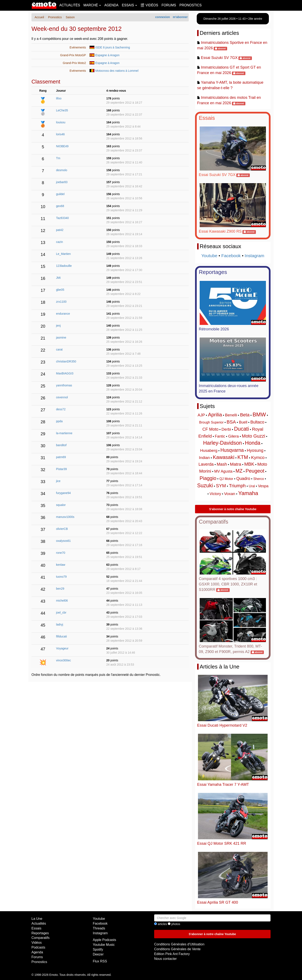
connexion (163, 17)
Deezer (98, 954)
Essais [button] (129, 5)
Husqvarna (232, 450)
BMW (259, 414)
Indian (204, 458)
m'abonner (180, 17)
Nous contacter (165, 959)
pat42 (60, 230)
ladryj (59, 624)
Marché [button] (92, 5)
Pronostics (191, 5)
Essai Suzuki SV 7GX (219, 58)
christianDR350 (66, 361)
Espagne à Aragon (107, 55)
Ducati (241, 429)
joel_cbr (61, 612)
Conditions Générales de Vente (177, 949)
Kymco (258, 457)
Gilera (234, 436)
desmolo (62, 170)
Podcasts (38, 947)
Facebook (231, 256)
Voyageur (62, 648)
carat (59, 349)
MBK (249, 464)
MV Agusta (223, 471)
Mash (222, 464)
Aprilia (215, 415)
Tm (58, 158)
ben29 (60, 589)
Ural (252, 486)
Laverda (206, 464)
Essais (207, 118)
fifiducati (61, 636)
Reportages (213, 272)
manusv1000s (65, 517)
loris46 (60, 134)
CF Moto (210, 429)
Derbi (226, 429)
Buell (243, 422)
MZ (239, 471)
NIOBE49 (62, 146)
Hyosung (255, 450)
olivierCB (62, 529)
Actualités (70, 5)
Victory (215, 494)
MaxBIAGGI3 (65, 373)
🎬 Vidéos (149, 5)
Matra (236, 464)
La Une (37, 919)
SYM (221, 486)
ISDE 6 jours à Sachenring (113, 47)
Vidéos (37, 943)
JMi (58, 278)
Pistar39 (61, 469)
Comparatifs (213, 522)
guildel (60, 194)
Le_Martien (63, 254)
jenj (58, 326)
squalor (61, 505)
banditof (61, 445)
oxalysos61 (63, 541)
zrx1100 (61, 302)
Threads (99, 928)
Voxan (230, 494)
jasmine (61, 338)
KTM (243, 457)
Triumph (237, 486)
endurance (63, 314)
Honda (253, 443)
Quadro (243, 478)
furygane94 (63, 493)
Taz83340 (62, 218)
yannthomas (64, 385)
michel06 (62, 601)
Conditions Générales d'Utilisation (179, 944)
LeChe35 (62, 110)
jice (58, 481)
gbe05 (60, 290)
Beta (245, 415)
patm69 (61, 457)
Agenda (111, 5)
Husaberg (209, 450)
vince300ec (63, 660)
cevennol (62, 397)
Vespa (263, 486)
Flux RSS (100, 961)
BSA (231, 422)
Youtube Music (104, 945)
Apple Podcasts (105, 940)
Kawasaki (224, 457)
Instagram (254, 256)
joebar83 (62, 182)
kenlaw (61, 565)
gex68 (60, 206)
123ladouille (64, 266)
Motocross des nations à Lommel (117, 71)
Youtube (209, 256)
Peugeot (255, 471)
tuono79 (61, 577)
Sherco (259, 479)
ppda (59, 421)
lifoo (59, 98)
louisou (61, 122)
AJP (201, 415)
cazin (59, 242)
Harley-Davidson (222, 443)
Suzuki (205, 485)
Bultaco (257, 422)
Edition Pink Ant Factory (172, 954)
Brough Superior (212, 422)
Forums (169, 5)
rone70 (61, 553)
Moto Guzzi (253, 436)
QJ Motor (226, 479)
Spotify (98, 949)
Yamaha (248, 493)
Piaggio (208, 478)
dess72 (61, 409)
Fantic (220, 436)
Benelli (231, 415)
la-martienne (64, 433)
